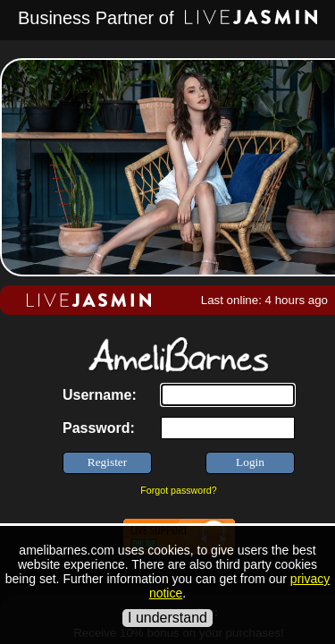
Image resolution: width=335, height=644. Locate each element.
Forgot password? (178, 490)
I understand (167, 618)
